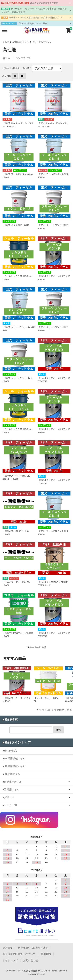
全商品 (6, 42)
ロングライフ (23, 58)
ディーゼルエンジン (42, 42)
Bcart (42, 974)
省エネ (6, 58)
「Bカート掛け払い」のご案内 (33, 23)
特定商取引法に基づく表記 (33, 948)
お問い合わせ (31, 960)
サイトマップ (10, 960)
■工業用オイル (11, 790)
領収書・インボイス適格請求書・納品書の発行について (36, 17)
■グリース (8, 797)
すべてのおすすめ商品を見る (55, 710)
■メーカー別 (10, 805)
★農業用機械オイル (14, 766)
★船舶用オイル (11, 774)
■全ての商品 (10, 751)
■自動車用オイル (21, 42)
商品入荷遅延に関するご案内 (44, 3)
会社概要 (8, 948)
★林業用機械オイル (14, 758)
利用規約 (46, 954)
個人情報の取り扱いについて (19, 954)
